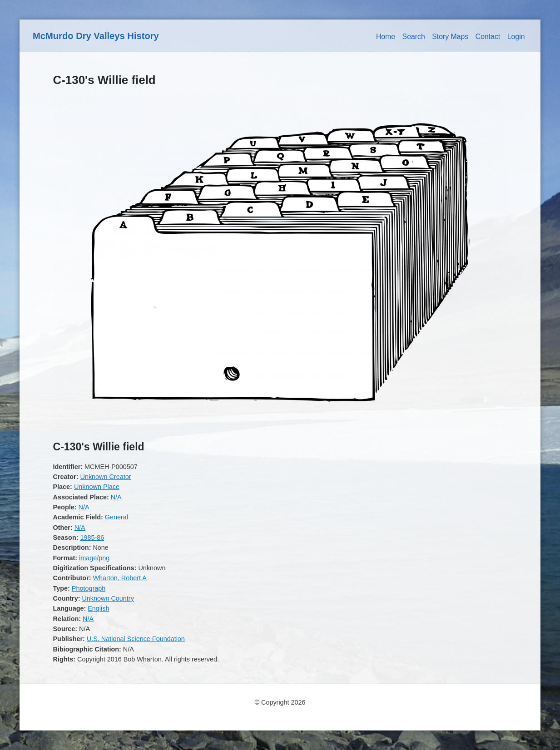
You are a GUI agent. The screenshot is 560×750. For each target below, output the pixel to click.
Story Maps (450, 37)
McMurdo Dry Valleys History (96, 36)
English (98, 608)
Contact (488, 37)
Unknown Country (108, 598)
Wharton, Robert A (119, 578)
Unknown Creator (105, 477)
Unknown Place (97, 487)
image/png (94, 558)
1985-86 (92, 538)
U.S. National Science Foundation (136, 639)
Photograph (89, 588)
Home (386, 37)
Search (414, 37)
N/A (116, 497)
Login (516, 37)
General (116, 517)
